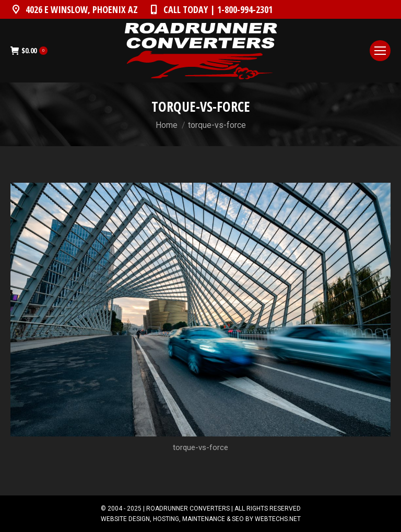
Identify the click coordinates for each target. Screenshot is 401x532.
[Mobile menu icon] (380, 51)
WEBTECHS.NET (278, 519)
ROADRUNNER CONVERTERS (188, 509)
